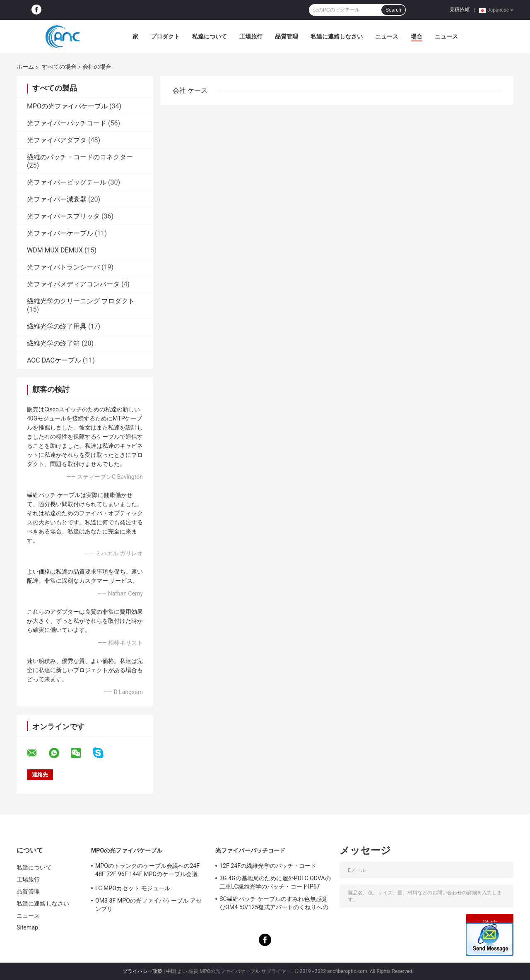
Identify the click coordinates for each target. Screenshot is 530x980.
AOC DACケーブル (54, 360)
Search (393, 10)
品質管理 (287, 36)
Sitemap (27, 927)
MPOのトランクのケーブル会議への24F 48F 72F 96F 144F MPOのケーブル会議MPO (147, 871)
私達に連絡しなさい (337, 36)
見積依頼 (460, 10)
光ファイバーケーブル (60, 233)
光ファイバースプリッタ (63, 216)
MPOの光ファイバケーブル (67, 106)
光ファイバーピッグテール (67, 182)
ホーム (25, 67)
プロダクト (165, 36)
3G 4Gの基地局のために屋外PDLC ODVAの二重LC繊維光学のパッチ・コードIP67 (275, 882)
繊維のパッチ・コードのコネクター (80, 157)
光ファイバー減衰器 (57, 199)
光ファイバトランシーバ (63, 267)
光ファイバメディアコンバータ (73, 284)
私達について (210, 36)
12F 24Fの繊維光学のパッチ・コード (268, 866)
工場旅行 (251, 36)
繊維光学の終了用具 (57, 326)
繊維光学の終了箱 (53, 343)
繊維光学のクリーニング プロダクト (81, 301)
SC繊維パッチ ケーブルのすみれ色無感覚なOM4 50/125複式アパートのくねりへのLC (274, 904)
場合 (417, 36)
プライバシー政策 (142, 971)
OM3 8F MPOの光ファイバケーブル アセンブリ (148, 905)
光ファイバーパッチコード (67, 123)
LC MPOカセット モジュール (133, 888)
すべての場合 (59, 67)
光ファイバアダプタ (57, 140)
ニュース (387, 36)
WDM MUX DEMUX (55, 250)
